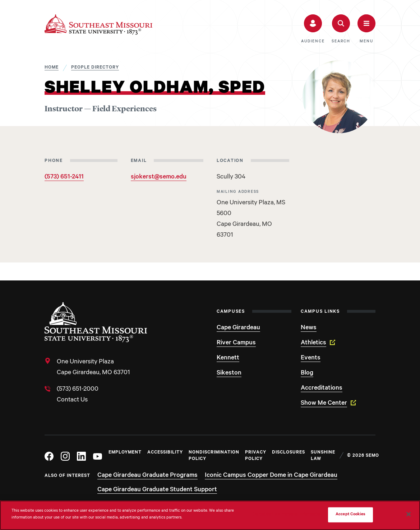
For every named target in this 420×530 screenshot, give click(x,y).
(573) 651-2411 (64, 177)
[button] (313, 29)
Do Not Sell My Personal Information (287, 515)
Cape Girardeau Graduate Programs (147, 476)
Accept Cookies (350, 515)
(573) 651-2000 (78, 390)
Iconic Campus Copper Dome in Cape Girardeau (271, 476)
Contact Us (72, 400)
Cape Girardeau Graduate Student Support (157, 490)
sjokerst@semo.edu (159, 177)
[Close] (409, 514)
